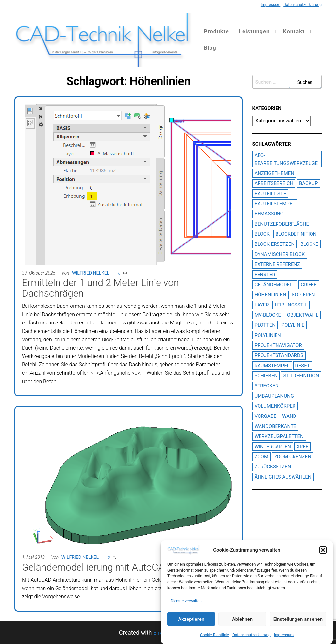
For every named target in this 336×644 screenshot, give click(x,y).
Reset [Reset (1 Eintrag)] (303, 366)
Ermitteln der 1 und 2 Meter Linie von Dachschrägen (100, 288)
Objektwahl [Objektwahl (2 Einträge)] (303, 315)
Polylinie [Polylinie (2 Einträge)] (293, 325)
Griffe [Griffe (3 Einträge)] (309, 285)
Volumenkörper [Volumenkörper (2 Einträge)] (275, 406)
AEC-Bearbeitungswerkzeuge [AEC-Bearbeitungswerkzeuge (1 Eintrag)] (286, 159)
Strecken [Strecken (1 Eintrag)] (267, 386)
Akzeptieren (191, 619)
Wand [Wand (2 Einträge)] (289, 416)
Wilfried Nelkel (91, 273)
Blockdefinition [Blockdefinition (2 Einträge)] (296, 234)
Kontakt (294, 31)
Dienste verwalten (186, 601)
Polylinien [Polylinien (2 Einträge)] (268, 335)
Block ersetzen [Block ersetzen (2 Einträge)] (275, 244)
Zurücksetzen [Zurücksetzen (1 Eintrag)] (273, 467)
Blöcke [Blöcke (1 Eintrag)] (309, 244)
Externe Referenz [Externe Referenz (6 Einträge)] (277, 264)
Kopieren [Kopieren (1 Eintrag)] (303, 295)
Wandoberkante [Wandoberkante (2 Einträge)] (276, 426)
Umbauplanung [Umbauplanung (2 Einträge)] (274, 396)
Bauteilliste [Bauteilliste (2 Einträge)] (270, 194)
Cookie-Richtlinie (215, 635)
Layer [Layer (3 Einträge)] (262, 305)
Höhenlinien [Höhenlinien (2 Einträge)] (270, 295)
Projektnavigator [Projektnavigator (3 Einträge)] (278, 345)
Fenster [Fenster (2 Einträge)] (265, 275)
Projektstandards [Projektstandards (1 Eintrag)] (279, 355)
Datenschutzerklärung (252, 635)
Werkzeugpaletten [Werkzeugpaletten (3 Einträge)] (279, 436)
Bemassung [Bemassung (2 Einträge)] (269, 214)
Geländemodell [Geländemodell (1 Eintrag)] (275, 285)
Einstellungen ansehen (298, 619)
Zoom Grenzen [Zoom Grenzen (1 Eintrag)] (293, 457)
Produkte (216, 31)
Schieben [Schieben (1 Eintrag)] (266, 376)
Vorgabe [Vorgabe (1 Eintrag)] (266, 416)
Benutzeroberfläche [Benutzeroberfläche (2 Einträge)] (282, 224)
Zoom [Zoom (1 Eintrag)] (262, 457)
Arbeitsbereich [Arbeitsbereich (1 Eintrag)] (274, 183)
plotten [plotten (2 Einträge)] (265, 325)
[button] (323, 550)
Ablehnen (242, 619)
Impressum (284, 635)
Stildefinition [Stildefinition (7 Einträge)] (301, 376)
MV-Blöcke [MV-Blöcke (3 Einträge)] (268, 315)
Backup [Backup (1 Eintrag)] (308, 183)
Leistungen (254, 31)
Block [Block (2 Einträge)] (262, 234)
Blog (210, 48)
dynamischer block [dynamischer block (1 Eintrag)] (280, 254)
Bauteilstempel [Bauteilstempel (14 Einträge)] (275, 204)
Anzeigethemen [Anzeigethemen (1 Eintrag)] (274, 173)
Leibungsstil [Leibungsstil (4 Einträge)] (291, 305)
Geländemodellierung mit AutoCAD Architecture (124, 567)
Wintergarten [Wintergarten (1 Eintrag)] (273, 447)
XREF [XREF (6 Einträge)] (302, 447)
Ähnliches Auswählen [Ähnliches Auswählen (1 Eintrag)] (283, 477)
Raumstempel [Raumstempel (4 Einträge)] (272, 366)
